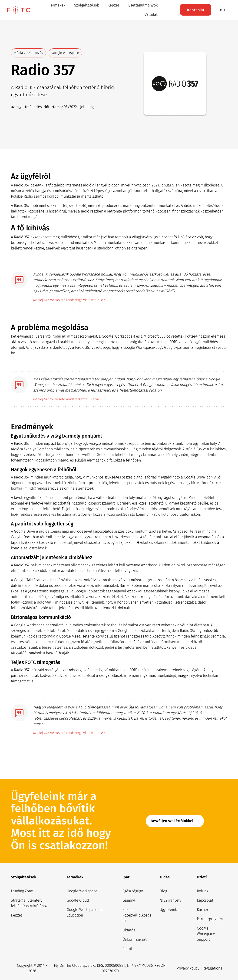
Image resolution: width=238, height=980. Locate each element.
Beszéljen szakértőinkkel (172, 821)
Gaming (129, 900)
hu (223, 10)
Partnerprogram (210, 919)
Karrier (203, 910)
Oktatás (129, 930)
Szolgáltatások (86, 5)
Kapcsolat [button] (196, 10)
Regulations (212, 968)
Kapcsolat (205, 900)
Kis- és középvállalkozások (137, 915)
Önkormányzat (134, 939)
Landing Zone (22, 891)
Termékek (57, 5)
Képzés (114, 5)
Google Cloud (78, 900)
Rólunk (203, 891)
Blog (163, 891)
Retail (127, 949)
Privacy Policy (188, 968)
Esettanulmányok (143, 5)
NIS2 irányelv (170, 900)
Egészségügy (133, 891)
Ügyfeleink (168, 910)
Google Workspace (82, 891)
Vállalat (151, 15)
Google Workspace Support (206, 934)
